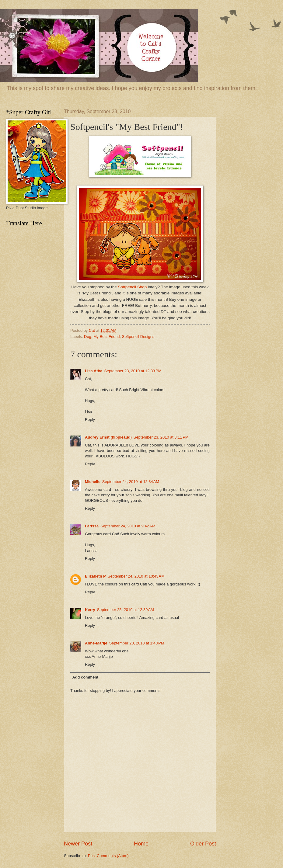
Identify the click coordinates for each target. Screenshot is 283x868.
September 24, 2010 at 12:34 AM (131, 482)
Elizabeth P (95, 576)
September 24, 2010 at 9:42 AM (128, 526)
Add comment (85, 677)
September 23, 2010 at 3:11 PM (161, 437)
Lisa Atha (94, 371)
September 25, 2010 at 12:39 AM (126, 610)
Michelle (93, 482)
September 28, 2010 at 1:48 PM (137, 643)
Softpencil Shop (133, 287)
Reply (90, 420)
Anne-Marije (96, 643)
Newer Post (78, 844)
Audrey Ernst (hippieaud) (108, 437)
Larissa (92, 526)
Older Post (203, 844)
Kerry (90, 610)
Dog (88, 337)
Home (141, 844)
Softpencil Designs (138, 337)
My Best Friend (107, 337)
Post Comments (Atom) (108, 856)
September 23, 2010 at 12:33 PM (133, 371)
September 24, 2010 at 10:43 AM (136, 576)
